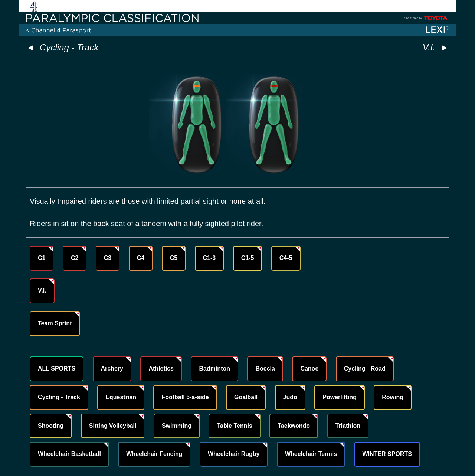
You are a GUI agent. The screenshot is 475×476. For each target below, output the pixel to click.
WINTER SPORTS (387, 454)
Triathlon (348, 426)
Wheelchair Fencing (154, 454)
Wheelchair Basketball (69, 454)
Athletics (161, 369)
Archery (112, 369)
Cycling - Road (365, 369)
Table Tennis (234, 426)
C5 (174, 258)
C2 (75, 258)
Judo (290, 397)
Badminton (214, 369)
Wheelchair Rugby (234, 454)
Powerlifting (340, 397)
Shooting (51, 426)
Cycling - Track (69, 47)
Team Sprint (55, 323)
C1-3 (209, 258)
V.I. (42, 291)
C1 (42, 258)
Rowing (393, 397)
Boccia (265, 369)
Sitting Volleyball (113, 426)
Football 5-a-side (185, 397)
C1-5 (248, 258)
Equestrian (121, 397)
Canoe (309, 369)
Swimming (177, 426)
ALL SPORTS (57, 369)
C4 (141, 258)
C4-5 (286, 258)
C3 (108, 258)
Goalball (246, 397)
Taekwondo (294, 426)
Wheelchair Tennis (311, 454)
